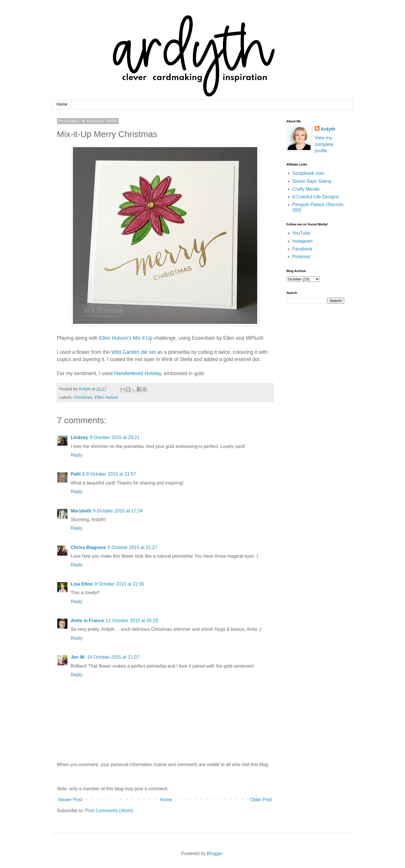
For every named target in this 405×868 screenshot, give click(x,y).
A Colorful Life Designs (316, 197)
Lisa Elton (82, 584)
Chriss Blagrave (88, 547)
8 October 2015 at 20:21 (115, 437)
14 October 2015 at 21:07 (113, 657)
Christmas (83, 397)
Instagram (303, 241)
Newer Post (70, 800)
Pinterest (301, 257)
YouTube (301, 233)
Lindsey (80, 437)
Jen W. (78, 657)
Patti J (78, 474)
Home (62, 104)
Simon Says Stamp (312, 181)
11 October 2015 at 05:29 (132, 621)
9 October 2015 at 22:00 (119, 584)
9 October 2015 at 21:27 (132, 547)
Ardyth (328, 129)
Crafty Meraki (306, 189)
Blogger (215, 853)
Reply (77, 455)
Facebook (302, 249)
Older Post (261, 800)
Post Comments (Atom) (109, 811)
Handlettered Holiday (138, 373)
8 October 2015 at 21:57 (111, 474)
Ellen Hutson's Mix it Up (126, 338)
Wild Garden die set (134, 352)
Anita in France (88, 621)
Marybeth (81, 511)
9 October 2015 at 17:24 (118, 511)
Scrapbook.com (308, 173)
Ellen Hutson (107, 397)
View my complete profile (324, 144)
